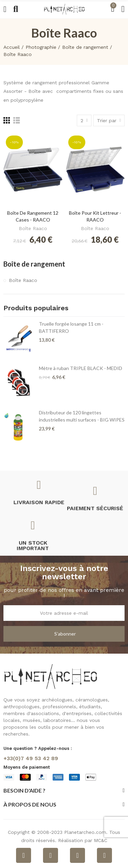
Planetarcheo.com (85, 832)
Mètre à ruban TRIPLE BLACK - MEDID (81, 368)
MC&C (101, 840)
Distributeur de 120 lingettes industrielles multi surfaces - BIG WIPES (82, 416)
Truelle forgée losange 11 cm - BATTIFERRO (71, 327)
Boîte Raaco (33, 228)
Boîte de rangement (34, 264)
